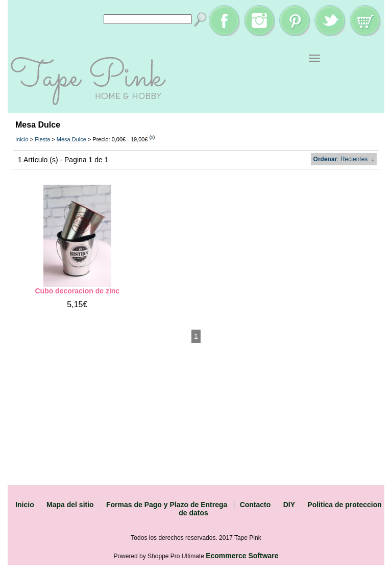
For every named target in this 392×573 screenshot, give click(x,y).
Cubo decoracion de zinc (77, 291)
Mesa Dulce (71, 139)
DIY (289, 505)
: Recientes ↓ (344, 159)
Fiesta (42, 139)
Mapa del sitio (70, 505)
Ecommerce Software (242, 556)
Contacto (255, 505)
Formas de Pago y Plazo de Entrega (167, 505)
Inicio (22, 139)
